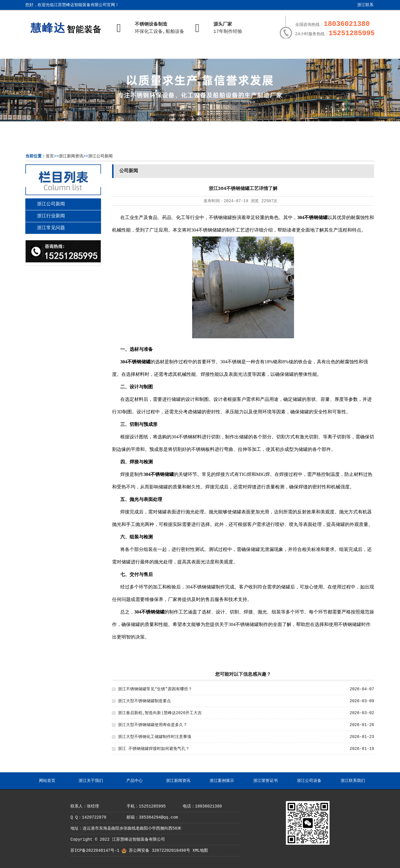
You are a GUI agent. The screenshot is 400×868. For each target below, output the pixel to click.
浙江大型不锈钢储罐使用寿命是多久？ (153, 725)
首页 (50, 156)
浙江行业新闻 (51, 216)
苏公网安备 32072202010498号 (160, 851)
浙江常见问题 (51, 228)
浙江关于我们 (89, 51)
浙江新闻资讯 (174, 51)
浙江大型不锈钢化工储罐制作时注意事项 (155, 737)
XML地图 (200, 851)
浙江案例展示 (217, 51)
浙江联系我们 (361, 7)
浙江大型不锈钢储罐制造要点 (144, 701)
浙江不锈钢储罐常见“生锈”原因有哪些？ (155, 689)
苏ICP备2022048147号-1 (95, 851)
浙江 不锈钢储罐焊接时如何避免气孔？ (154, 749)
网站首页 (47, 51)
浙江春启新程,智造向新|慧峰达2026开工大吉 (160, 713)
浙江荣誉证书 (260, 51)
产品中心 (132, 51)
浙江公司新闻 (100, 156)
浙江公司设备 (302, 51)
